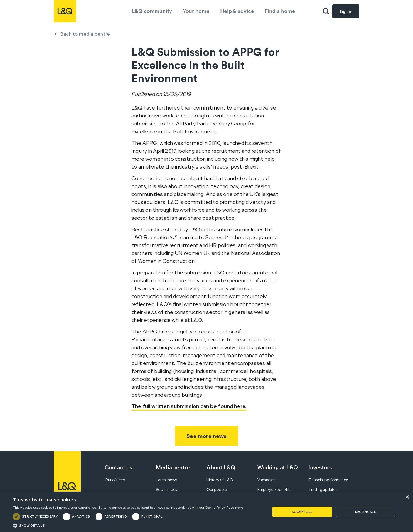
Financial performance (328, 480)
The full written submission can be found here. (189, 406)
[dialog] (206, 512)
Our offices (115, 480)
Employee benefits (274, 490)
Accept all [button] (302, 512)
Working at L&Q (278, 467)
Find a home (280, 11)
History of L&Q (220, 480)
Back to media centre (85, 34)
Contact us (118, 467)
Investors (320, 467)
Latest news (166, 480)
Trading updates (323, 490)
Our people (217, 490)
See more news (206, 436)
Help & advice (237, 11)
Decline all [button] (365, 512)
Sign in (346, 11)
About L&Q (221, 467)
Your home (196, 11)
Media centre (173, 467)
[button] (128, 525)
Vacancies (266, 480)
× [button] (407, 497)
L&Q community (152, 11)
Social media (167, 490)
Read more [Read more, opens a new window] (235, 508)
